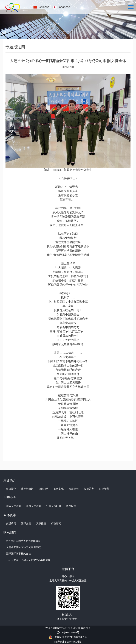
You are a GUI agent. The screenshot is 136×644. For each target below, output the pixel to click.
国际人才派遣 (13, 506)
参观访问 (11, 523)
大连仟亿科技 (74, 642)
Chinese (44, 7)
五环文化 (59, 489)
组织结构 (44, 489)
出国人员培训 (53, 506)
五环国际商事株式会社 (18, 554)
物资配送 (71, 506)
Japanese (64, 7)
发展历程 (74, 489)
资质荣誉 (89, 489)
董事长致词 (27, 489)
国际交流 (26, 523)
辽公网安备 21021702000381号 (70, 637)
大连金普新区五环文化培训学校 (23, 547)
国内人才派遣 (33, 506)
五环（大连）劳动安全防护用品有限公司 (28, 560)
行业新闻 (56, 523)
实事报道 (41, 523)
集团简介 (11, 489)
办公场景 (104, 489)
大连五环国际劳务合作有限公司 (23, 541)
